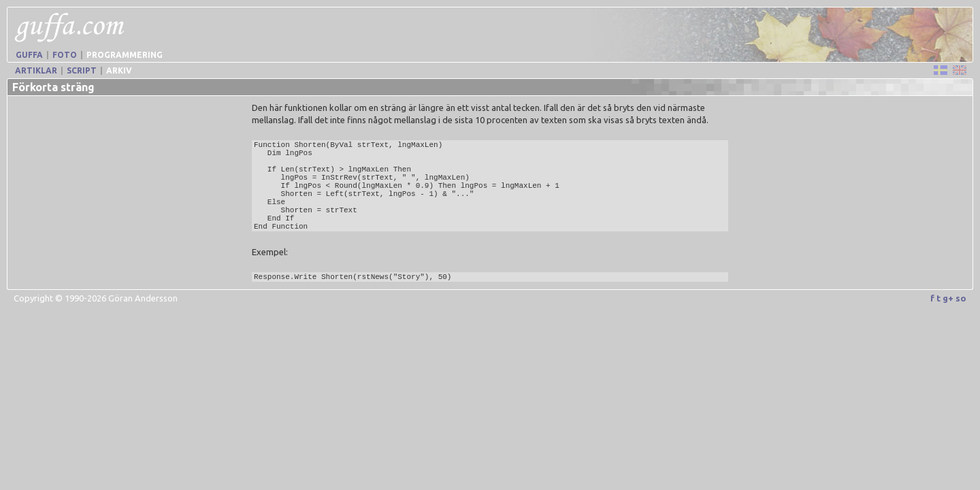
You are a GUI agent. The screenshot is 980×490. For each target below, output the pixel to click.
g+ (948, 298)
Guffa (29, 55)
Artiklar (36, 70)
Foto (65, 55)
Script (82, 70)
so (961, 298)
